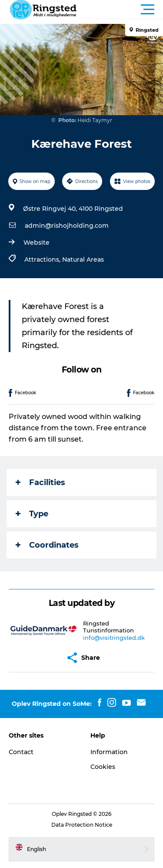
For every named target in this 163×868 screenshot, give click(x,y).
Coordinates (47, 545)
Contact (21, 752)
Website (37, 243)
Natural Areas (83, 259)
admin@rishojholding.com (67, 226)
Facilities (40, 482)
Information (109, 752)
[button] (121, 10)
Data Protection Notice (82, 825)
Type (32, 514)
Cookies (103, 767)
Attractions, (43, 259)
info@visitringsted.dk (114, 638)
